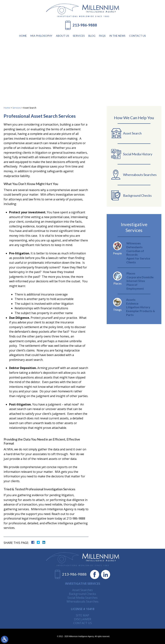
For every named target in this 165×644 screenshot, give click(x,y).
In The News (117, 36)
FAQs (102, 36)
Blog (92, 36)
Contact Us (137, 36)
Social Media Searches (82, 598)
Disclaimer (83, 619)
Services (79, 36)
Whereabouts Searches (82, 601)
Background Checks (82, 594)
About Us (63, 36)
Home (23, 36)
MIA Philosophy (41, 36)
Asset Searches (82, 590)
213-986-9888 (85, 25)
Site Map (82, 615)
